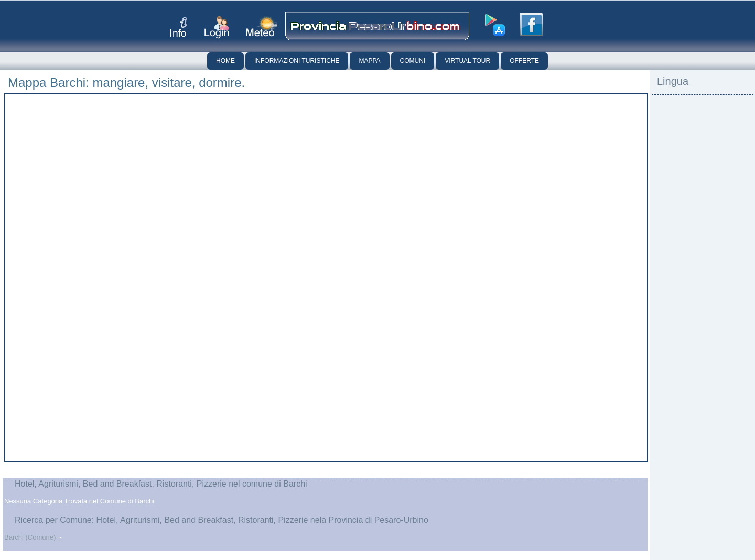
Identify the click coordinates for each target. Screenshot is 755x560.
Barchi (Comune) (30, 537)
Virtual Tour (467, 61)
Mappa (369, 61)
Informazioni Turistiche (297, 61)
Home (225, 61)
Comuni (413, 61)
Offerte (524, 61)
